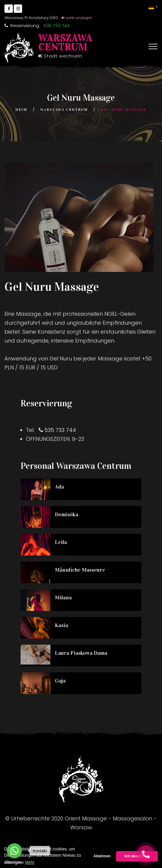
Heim (21, 110)
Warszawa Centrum (64, 110)
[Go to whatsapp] (14, 851)
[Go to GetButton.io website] (14, 862)
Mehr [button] (30, 862)
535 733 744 (60, 430)
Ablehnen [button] (102, 856)
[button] (153, 7)
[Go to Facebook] (9, 9)
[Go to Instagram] (18, 9)
